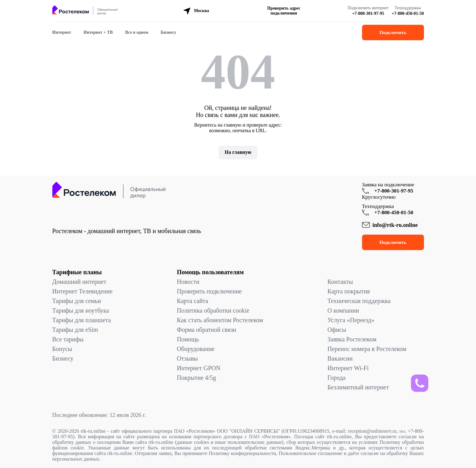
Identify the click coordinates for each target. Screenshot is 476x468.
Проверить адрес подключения (284, 11)
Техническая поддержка (359, 301)
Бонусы (62, 349)
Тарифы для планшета (82, 320)
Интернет (62, 32)
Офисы (337, 330)
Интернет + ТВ (98, 32)
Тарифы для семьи (77, 301)
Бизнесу (168, 32)
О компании (343, 310)
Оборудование (196, 349)
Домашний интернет (79, 282)
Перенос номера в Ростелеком (367, 349)
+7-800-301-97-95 (368, 13)
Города (336, 378)
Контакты (340, 282)
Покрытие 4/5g (196, 378)
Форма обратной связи (206, 330)
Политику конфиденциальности (242, 453)
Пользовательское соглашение (311, 453)
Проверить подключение (209, 291)
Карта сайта (192, 301)
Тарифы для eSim (75, 330)
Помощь (188, 339)
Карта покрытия (349, 291)
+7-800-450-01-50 (408, 13)
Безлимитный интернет (358, 387)
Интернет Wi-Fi (348, 368)
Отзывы (187, 358)
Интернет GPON (199, 368)
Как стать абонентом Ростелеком (220, 320)
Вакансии (340, 358)
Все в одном (137, 32)
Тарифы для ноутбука (81, 310)
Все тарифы (68, 339)
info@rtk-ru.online (395, 225)
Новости (188, 282)
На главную (238, 152)
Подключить (393, 32)
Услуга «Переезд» (351, 320)
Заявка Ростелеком (352, 339)
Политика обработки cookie (213, 310)
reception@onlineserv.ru (372, 431)
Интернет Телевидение (83, 291)
